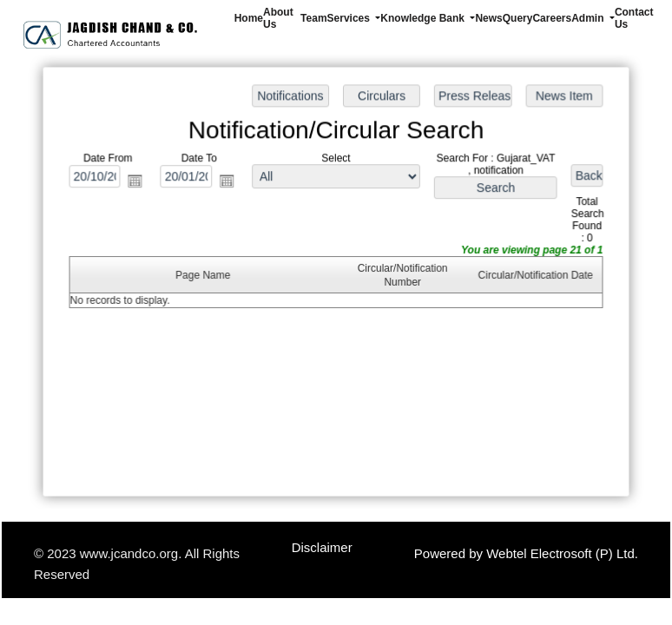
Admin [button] (589, 18)
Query (518, 18)
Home (249, 18)
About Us (278, 18)
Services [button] (350, 18)
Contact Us (634, 18)
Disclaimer (322, 547)
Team (313, 18)
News (488, 18)
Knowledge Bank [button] (424, 18)
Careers (552, 18)
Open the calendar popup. (138, 182)
